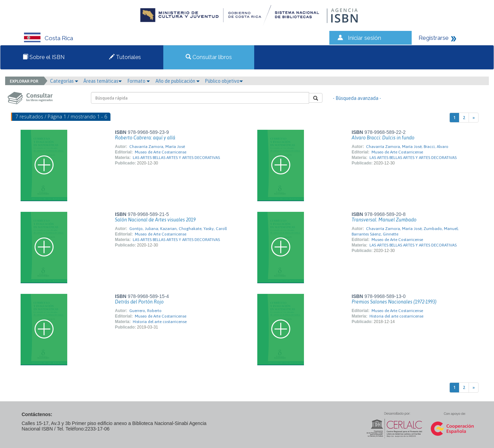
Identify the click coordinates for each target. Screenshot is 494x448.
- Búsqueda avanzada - (357, 98)
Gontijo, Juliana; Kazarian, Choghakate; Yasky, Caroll (178, 229)
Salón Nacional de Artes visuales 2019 (155, 220)
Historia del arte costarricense (160, 322)
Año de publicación (178, 81)
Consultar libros (209, 57)
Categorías (64, 81)
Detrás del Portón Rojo (139, 302)
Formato (139, 81)
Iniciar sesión (364, 38)
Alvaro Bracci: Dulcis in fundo (383, 138)
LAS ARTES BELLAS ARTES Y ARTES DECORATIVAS (176, 158)
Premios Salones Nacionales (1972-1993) (394, 302)
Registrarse (434, 38)
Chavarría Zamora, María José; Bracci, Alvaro (407, 147)
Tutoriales (125, 57)
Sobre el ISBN (44, 57)
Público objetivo (224, 81)
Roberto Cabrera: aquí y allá (145, 138)
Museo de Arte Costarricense (161, 152)
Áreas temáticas (103, 81)
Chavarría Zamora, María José (157, 147)
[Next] (474, 118)
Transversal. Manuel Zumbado (384, 220)
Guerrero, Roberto (145, 311)
